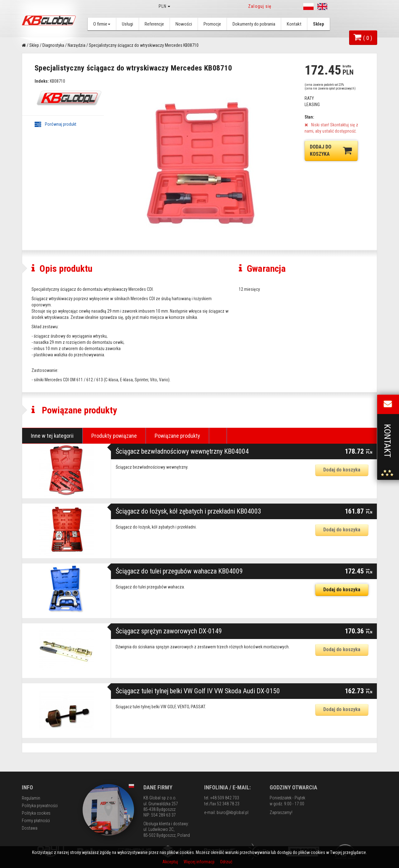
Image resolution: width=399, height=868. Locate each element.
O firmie (102, 24)
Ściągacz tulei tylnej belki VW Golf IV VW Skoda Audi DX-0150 (198, 691)
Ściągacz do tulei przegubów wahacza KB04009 (179, 571)
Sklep (319, 24)
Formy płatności (36, 821)
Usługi (127, 24)
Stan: (309, 117)
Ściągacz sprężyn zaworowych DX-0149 (169, 631)
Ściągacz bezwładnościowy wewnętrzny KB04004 (182, 451)
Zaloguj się (260, 6)
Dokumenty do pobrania (254, 24)
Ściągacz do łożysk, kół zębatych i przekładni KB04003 (188, 511)
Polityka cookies (36, 813)
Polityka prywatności (40, 806)
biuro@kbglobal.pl (233, 812)
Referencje (154, 24)
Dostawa (30, 828)
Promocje (212, 24)
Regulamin (31, 798)
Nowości (184, 24)
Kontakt (294, 24)
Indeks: (42, 81)
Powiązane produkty (177, 436)
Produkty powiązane (114, 436)
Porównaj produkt (55, 124)
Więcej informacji (199, 862)
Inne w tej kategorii (52, 436)
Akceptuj (171, 862)
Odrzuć (226, 862)
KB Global (50, 20)
